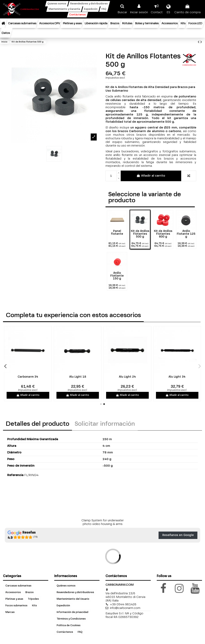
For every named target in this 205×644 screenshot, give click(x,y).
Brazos (30, 592)
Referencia (15, 475)
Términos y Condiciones (71, 619)
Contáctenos (65, 632)
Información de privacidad (72, 612)
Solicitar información (105, 424)
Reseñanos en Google (178, 535)
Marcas (10, 612)
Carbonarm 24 (43, 377)
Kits (34, 606)
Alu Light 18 (143, 377)
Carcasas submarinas (18, 586)
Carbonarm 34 (93, 377)
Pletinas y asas (14, 599)
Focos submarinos (16, 606)
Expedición (63, 606)
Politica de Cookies (69, 626)
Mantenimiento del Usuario (73, 599)
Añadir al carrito (151, 176)
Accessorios (13, 592)
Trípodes (33, 599)
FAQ (80, 632)
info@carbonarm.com (125, 608)
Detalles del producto (38, 424)
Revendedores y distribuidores (75, 592)
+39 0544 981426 (123, 604)
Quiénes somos (66, 586)
